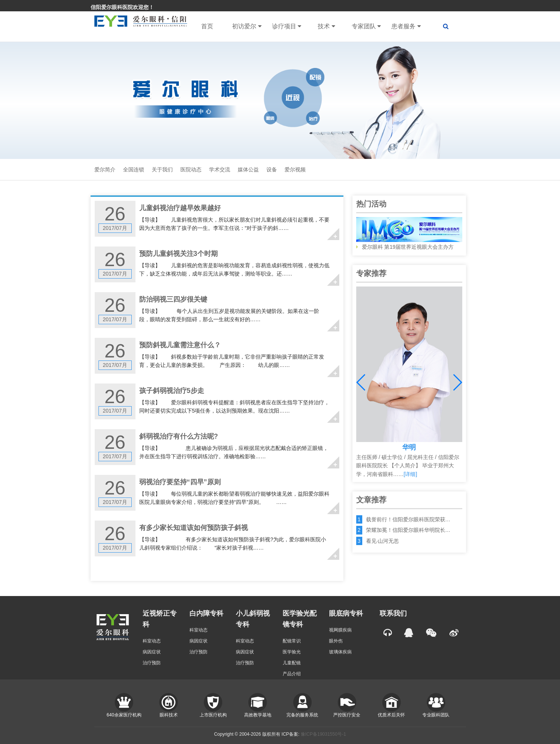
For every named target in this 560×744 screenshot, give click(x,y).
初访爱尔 (247, 26)
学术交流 (220, 169)
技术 (326, 26)
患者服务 (406, 26)
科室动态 (152, 641)
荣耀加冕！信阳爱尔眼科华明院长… (408, 530)
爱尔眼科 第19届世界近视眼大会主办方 (409, 233)
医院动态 (191, 169)
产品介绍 (292, 674)
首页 (207, 26)
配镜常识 (292, 641)
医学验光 (292, 652)
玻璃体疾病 (340, 652)
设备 (272, 169)
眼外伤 (336, 641)
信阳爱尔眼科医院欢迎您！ (122, 7)
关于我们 (162, 169)
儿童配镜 (292, 663)
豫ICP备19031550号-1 (323, 734)
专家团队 (366, 26)
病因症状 (152, 652)
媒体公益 (248, 169)
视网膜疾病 (340, 630)
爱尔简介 (105, 169)
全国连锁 (134, 169)
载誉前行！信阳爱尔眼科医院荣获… (408, 519)
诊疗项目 (287, 26)
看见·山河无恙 (383, 541)
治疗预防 (152, 663)
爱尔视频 (295, 169)
